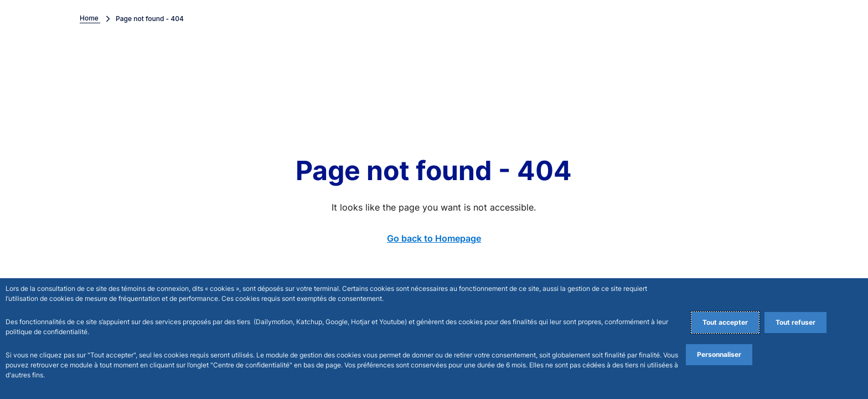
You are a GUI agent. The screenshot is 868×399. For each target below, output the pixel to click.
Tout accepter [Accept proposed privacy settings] (725, 322)
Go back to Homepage (434, 238)
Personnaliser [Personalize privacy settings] (719, 354)
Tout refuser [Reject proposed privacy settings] (795, 322)
